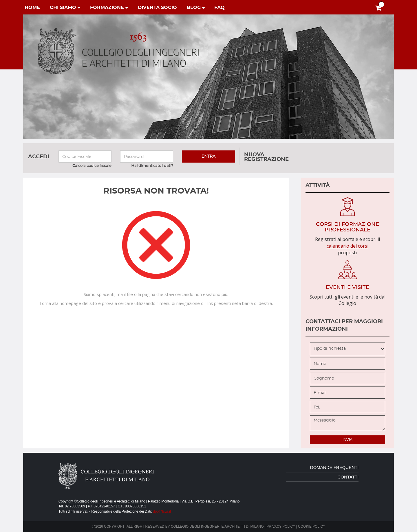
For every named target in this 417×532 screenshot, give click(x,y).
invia (348, 440)
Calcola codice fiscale (92, 166)
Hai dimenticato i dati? (152, 166)
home (32, 8)
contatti (348, 477)
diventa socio (157, 8)
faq (220, 8)
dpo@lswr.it (162, 511)
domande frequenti (334, 467)
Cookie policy (312, 527)
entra (209, 157)
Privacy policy (281, 527)
